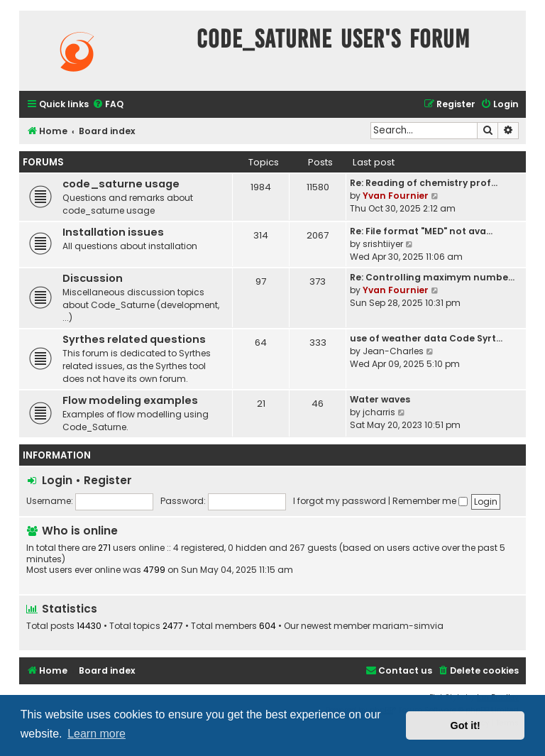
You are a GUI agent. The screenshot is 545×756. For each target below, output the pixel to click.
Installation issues (113, 232)
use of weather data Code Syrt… (426, 338)
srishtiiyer (383, 244)
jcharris (379, 412)
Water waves (380, 399)
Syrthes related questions (134, 339)
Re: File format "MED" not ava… (421, 231)
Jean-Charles (393, 351)
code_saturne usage (121, 184)
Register (108, 480)
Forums (43, 162)
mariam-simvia (408, 626)
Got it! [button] (466, 725)
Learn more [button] (97, 734)
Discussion (93, 278)
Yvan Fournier (396, 196)
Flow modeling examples (130, 400)
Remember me (430, 501)
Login (57, 480)
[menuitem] (108, 105)
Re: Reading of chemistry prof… (424, 183)
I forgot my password (340, 501)
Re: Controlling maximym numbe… (432, 277)
